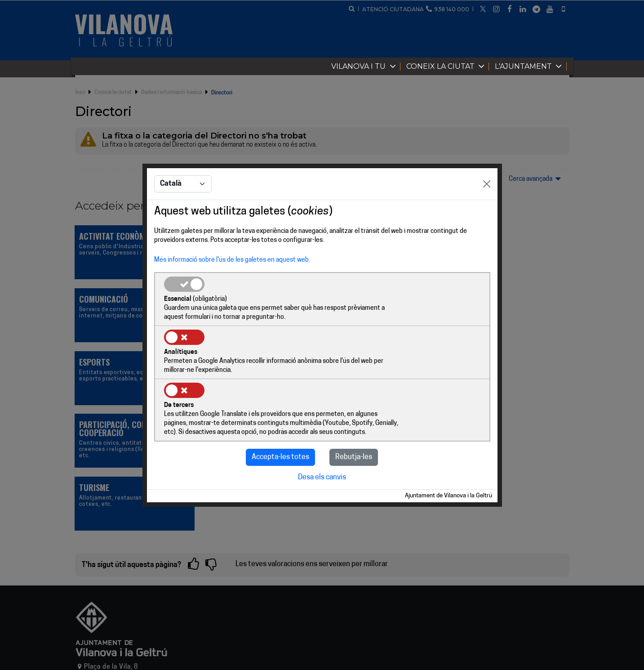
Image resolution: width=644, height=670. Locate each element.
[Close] (487, 211)
